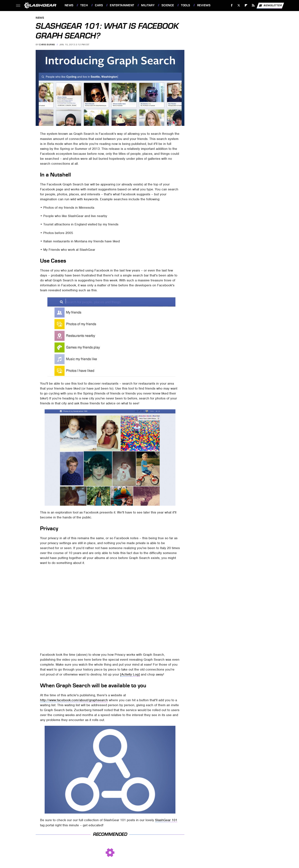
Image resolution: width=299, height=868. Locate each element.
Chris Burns (47, 45)
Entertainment (122, 5)
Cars (99, 5)
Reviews (204, 5)
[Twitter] (239, 5)
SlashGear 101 (166, 820)
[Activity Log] (130, 674)
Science (168, 5)
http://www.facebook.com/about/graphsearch (74, 700)
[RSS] (253, 5)
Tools (186, 5)
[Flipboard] (246, 5)
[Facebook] (232, 5)
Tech (84, 5)
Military (148, 5)
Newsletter (270, 6)
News (69, 5)
